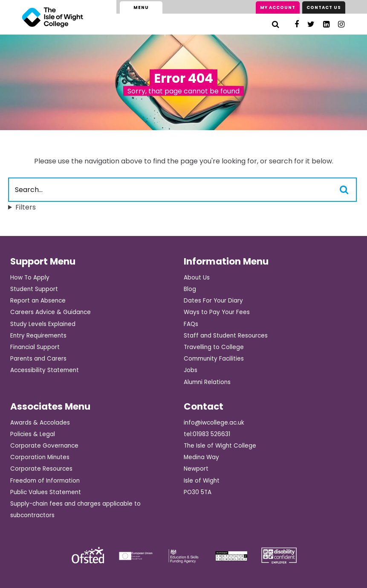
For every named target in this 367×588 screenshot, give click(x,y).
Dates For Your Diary (213, 301)
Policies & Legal (33, 434)
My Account (278, 7)
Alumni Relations (207, 382)
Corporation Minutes (40, 457)
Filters (26, 207)
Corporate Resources (41, 469)
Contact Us (324, 7)
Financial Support (35, 347)
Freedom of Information (45, 481)
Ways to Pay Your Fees (217, 312)
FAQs (191, 324)
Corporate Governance (44, 446)
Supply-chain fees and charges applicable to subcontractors (75, 509)
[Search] (276, 24)
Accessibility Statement (45, 370)
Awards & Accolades (40, 423)
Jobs (191, 370)
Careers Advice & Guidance (51, 312)
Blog (190, 289)
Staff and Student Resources (226, 336)
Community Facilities (214, 359)
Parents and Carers (38, 359)
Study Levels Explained (43, 324)
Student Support (34, 289)
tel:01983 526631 (207, 434)
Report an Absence (38, 301)
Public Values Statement (46, 492)
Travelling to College (214, 347)
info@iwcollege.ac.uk (214, 423)
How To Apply (30, 278)
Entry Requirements (38, 336)
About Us (197, 278)
